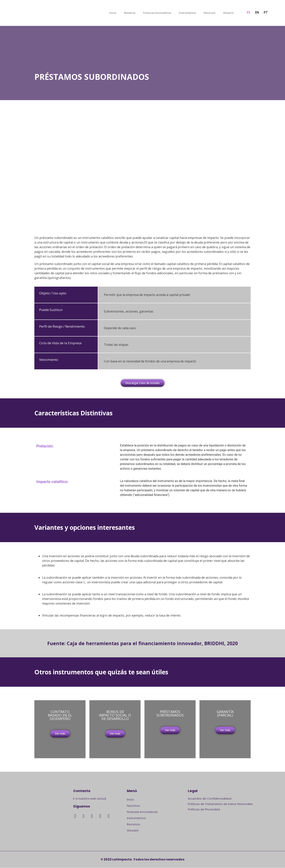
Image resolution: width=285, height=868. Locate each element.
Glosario (228, 13)
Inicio (113, 13)
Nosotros (130, 13)
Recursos (210, 13)
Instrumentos (187, 13)
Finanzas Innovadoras (157, 13)
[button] (143, 383)
